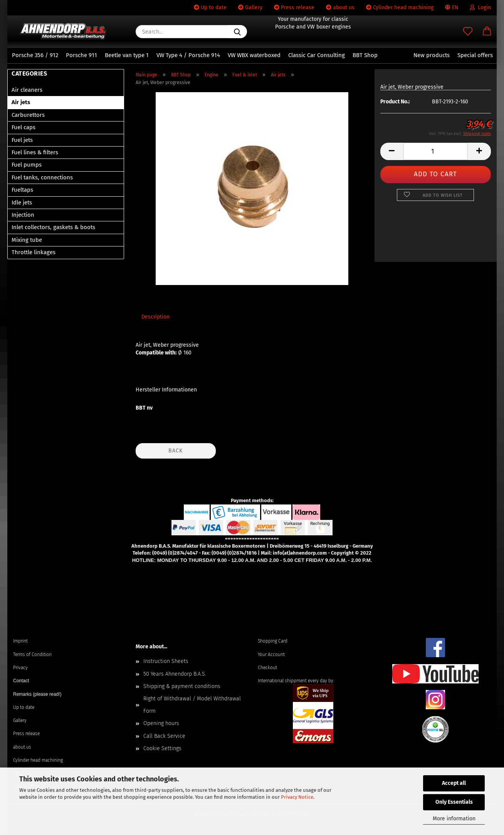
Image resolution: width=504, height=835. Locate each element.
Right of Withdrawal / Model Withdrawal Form (192, 705)
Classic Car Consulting (317, 55)
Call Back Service (164, 736)
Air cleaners (27, 90)
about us (340, 8)
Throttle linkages (34, 252)
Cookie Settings (162, 748)
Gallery (250, 8)
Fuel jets (22, 140)
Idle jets (22, 202)
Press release (294, 8)
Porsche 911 (81, 55)
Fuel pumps (27, 165)
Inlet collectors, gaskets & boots (53, 227)
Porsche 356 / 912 (35, 55)
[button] (487, 32)
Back (176, 451)
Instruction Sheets (166, 661)
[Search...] (237, 32)
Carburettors (28, 115)
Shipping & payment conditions (182, 686)
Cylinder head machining (400, 8)
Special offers (475, 55)
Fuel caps (24, 127)
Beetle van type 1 (127, 55)
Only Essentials (454, 802)
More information (454, 819)
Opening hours (161, 723)
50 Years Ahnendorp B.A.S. (175, 674)
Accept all (454, 783)
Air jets (21, 102)
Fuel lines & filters (35, 152)
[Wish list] (468, 32)
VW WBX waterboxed (254, 55)
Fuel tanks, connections (42, 177)
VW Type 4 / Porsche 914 (188, 55)
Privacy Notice (297, 797)
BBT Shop (365, 55)
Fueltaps (22, 190)
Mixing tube (27, 240)
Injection (23, 215)
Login (480, 8)
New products (432, 55)
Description (155, 317)
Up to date (210, 8)
